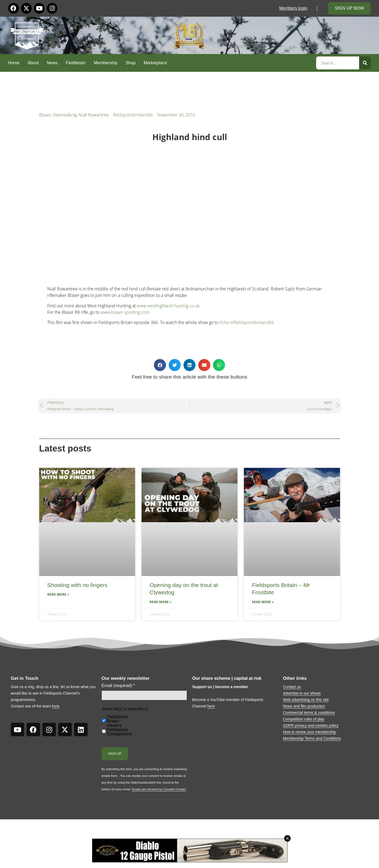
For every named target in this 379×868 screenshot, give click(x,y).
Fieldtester (76, 63)
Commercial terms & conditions (309, 713)
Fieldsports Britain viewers (117, 721)
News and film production (304, 706)
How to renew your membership (309, 732)
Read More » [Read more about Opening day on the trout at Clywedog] (160, 602)
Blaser (45, 115)
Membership (106, 63)
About (33, 63)
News (52, 63)
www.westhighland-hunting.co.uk (168, 306)
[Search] (365, 63)
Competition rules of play (304, 719)
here (56, 706)
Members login (293, 8)
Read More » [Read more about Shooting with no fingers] (58, 594)
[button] (160, 365)
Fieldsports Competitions (119, 732)
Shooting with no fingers (77, 585)
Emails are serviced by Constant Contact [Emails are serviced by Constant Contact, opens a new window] (159, 789)
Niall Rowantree (94, 115)
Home (14, 63)
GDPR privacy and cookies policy (311, 725)
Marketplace (155, 63)
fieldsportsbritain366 (133, 115)
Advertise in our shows (302, 693)
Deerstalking (65, 115)
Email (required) (118, 686)
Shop (130, 63)
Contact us (292, 687)
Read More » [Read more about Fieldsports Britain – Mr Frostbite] (263, 602)
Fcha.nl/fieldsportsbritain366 (247, 322)
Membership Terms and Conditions (312, 738)
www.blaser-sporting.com (125, 312)
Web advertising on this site (306, 700)
